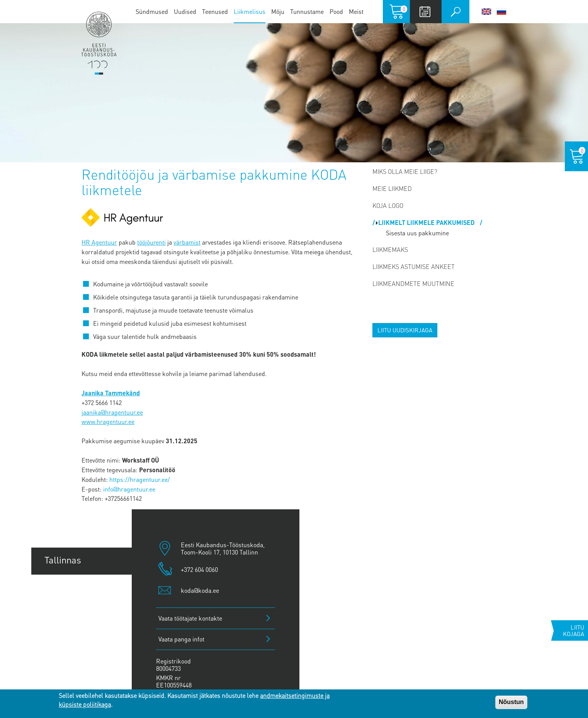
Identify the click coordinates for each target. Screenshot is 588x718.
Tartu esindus (72, 588)
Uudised (185, 11)
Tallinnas (63, 560)
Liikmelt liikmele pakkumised (427, 222)
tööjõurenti (151, 242)
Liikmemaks (390, 249)
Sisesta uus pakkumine (417, 233)
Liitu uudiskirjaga (405, 330)
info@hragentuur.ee (129, 489)
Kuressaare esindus (85, 672)
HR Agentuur (99, 242)
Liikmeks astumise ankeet (414, 266)
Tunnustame (307, 11)
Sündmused (152, 11)
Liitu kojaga (574, 630)
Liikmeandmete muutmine (413, 283)
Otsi (455, 12)
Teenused (215, 11)
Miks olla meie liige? (405, 171)
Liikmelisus (250, 11)
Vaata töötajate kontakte (190, 618)
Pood (336, 11)
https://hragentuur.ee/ (140, 479)
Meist (356, 11)
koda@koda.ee (200, 590)
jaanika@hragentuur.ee (112, 412)
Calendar (425, 12)
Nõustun (511, 702)
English (486, 12)
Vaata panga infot (181, 639)
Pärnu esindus (74, 616)
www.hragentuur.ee (108, 421)
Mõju (278, 11)
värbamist (187, 242)
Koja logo (388, 205)
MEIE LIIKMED (392, 188)
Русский (501, 12)
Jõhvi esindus (72, 644)
